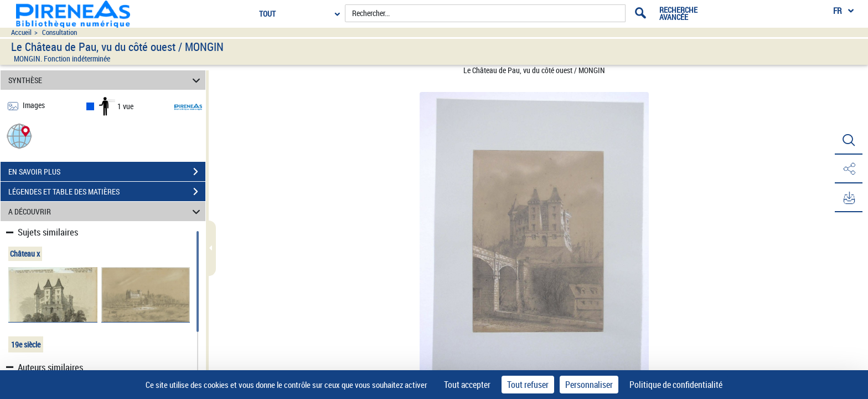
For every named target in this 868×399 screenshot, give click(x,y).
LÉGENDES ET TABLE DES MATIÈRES (107, 192)
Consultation (60, 32)
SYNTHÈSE (106, 80)
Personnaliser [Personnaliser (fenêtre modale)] (589, 385)
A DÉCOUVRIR (106, 211)
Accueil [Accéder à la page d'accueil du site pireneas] (21, 32)
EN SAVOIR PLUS (107, 172)
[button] (19, 135)
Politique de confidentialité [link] (676, 385)
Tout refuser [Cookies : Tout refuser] (528, 385)
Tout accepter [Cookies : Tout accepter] (467, 385)
